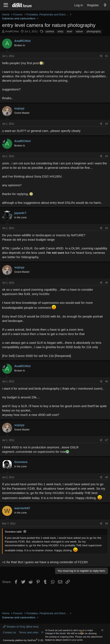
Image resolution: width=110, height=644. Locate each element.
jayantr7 (20, 213)
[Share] (101, 56)
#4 (107, 228)
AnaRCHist (12, 31)
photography (94, 31)
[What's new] (105, 5)
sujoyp (19, 108)
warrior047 (22, 508)
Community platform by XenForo (34, 640)
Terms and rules (29, 632)
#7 (107, 440)
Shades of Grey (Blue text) (21, 627)
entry (60, 31)
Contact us (9, 632)
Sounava (21, 462)
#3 (107, 156)
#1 (107, 56)
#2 (107, 124)
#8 (107, 477)
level (69, 31)
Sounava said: (13, 532)
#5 (107, 283)
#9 (107, 524)
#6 (107, 381)
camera (50, 31)
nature (79, 31)
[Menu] (6, 5)
